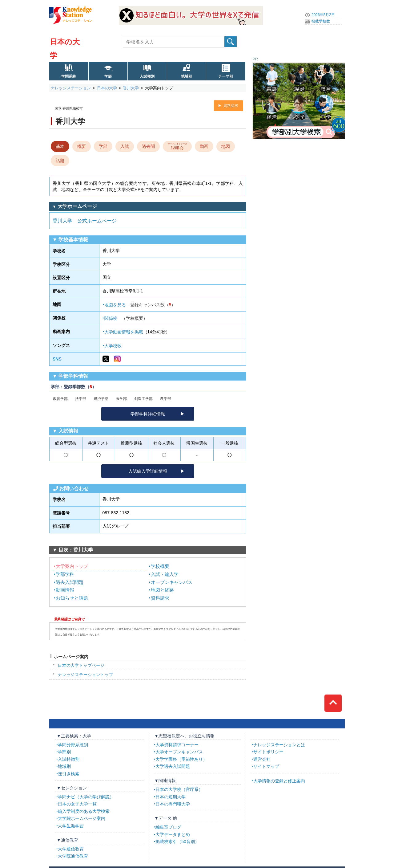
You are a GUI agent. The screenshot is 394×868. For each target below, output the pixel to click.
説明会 (177, 146)
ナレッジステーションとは (279, 745)
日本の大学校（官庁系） (179, 789)
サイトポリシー (268, 752)
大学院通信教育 (73, 856)
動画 (204, 146)
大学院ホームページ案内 (82, 818)
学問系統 (69, 76)
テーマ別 (226, 76)
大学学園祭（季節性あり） (181, 759)
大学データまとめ (173, 834)
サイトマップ (266, 766)
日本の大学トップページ (81, 665)
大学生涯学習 (71, 826)
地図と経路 (162, 590)
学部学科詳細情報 (148, 414)
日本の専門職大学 (173, 804)
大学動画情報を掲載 (124, 332)
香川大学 (131, 88)
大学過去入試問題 (173, 766)
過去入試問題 (70, 582)
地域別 (187, 76)
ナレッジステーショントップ (86, 675)
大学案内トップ (72, 566)
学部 (108, 76)
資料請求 (231, 106)
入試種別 (147, 76)
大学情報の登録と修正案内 (279, 781)
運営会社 (262, 759)
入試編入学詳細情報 (148, 471)
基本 (60, 146)
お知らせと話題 (72, 598)
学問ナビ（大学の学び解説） (86, 797)
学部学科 (65, 574)
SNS (57, 359)
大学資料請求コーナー (177, 745)
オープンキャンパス (172, 582)
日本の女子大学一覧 (77, 804)
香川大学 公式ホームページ (85, 221)
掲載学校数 (321, 21)
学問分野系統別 (73, 745)
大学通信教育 (71, 849)
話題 (60, 161)
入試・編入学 (165, 574)
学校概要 (160, 566)
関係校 (126, 318)
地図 (226, 146)
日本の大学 (107, 88)
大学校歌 (113, 346)
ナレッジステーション (71, 88)
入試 (125, 146)
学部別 (64, 752)
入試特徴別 (69, 759)
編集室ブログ (168, 827)
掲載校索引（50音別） (177, 842)
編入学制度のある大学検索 (84, 811)
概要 (82, 146)
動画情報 (65, 590)
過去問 (148, 146)
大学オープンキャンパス (179, 752)
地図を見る (140, 305)
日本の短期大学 (171, 797)
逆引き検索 (69, 774)
